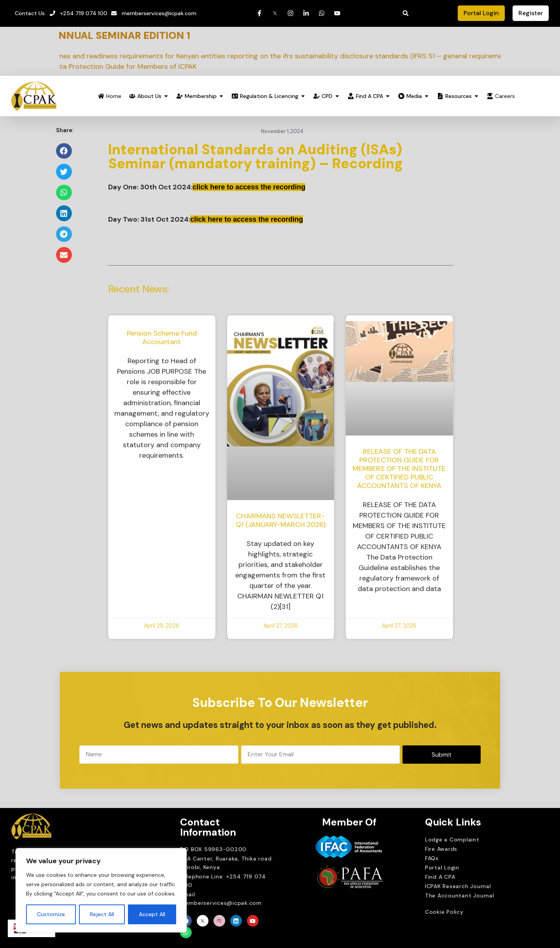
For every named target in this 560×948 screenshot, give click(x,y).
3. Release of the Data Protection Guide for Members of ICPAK (120, 66)
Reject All (102, 914)
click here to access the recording (249, 187)
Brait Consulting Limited (343, 907)
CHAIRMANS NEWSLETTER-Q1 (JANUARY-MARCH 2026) (281, 520)
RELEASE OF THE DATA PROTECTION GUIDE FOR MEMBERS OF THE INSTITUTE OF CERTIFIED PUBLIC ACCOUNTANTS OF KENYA (399, 469)
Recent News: (139, 289)
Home (114, 96)
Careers (505, 96)
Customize (51, 914)
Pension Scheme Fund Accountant (162, 338)
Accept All (152, 914)
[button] (406, 13)
